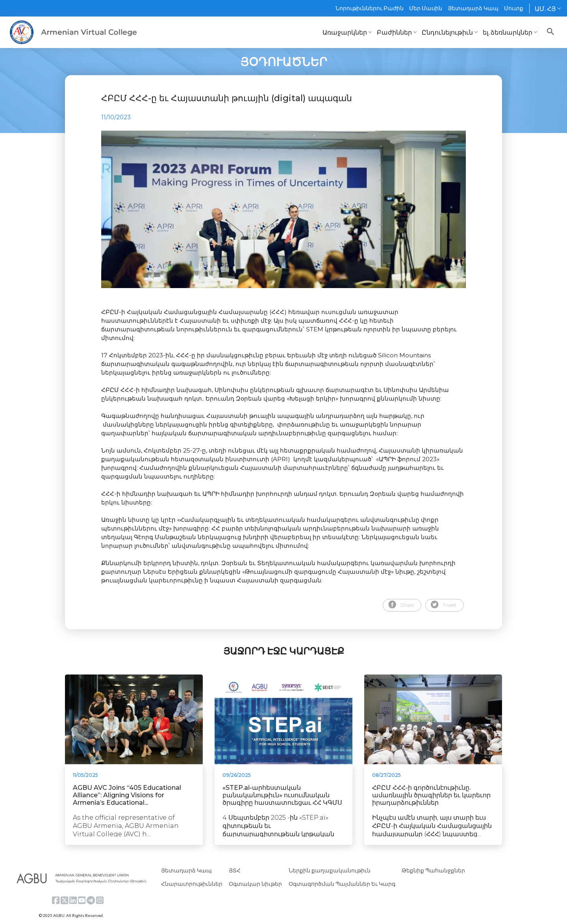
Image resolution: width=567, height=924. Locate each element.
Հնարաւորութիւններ (192, 884)
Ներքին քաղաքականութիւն (330, 870)
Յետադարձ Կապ (473, 8)
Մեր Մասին (426, 8)
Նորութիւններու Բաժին (370, 8)
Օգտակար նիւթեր (255, 884)
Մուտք (514, 8)
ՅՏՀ (235, 870)
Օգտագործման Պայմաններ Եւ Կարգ (342, 884)
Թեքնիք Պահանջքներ (433, 870)
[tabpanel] (283, 209)
